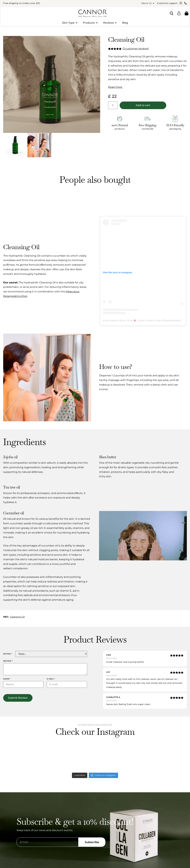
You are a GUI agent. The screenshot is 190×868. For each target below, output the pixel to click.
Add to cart (143, 105)
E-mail (51, 679)
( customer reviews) (136, 49)
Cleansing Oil (17, 617)
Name (7, 679)
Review (8, 661)
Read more (115, 87)
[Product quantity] (113, 105)
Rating (8, 654)
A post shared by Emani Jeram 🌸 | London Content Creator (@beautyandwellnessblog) (146, 320)
